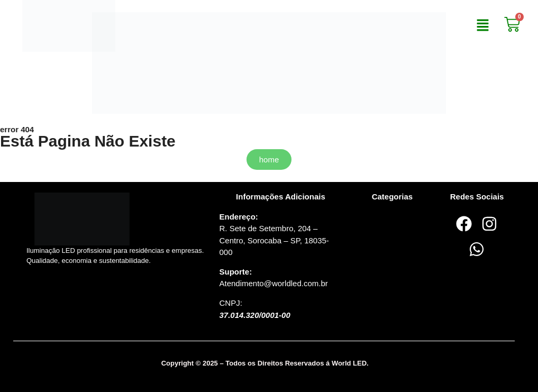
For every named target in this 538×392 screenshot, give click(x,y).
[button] (482, 26)
